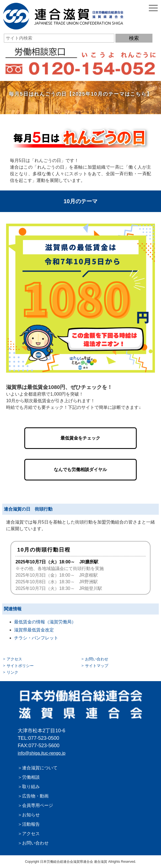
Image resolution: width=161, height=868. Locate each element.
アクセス (14, 659)
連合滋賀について (40, 768)
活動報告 (31, 824)
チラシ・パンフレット (36, 638)
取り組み (31, 787)
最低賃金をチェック (80, 438)
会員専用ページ (38, 805)
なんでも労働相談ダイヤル (80, 470)
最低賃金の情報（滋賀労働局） (45, 622)
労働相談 (31, 777)
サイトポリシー (20, 666)
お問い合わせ (97, 659)
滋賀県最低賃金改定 (34, 630)
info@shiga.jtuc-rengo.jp (42, 753)
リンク (12, 672)
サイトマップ (97, 666)
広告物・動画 (35, 796)
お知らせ (31, 815)
